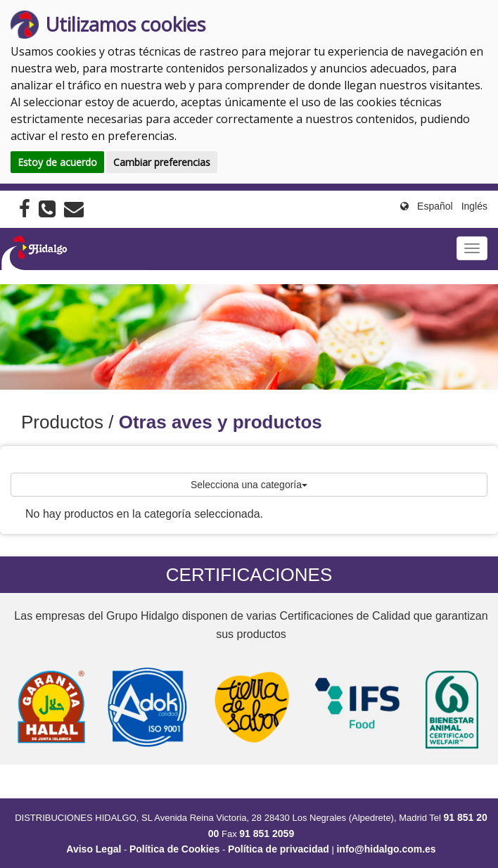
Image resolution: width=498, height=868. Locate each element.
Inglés (474, 206)
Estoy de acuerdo (57, 162)
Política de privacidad (279, 849)
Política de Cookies (174, 849)
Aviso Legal (94, 849)
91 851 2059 (267, 834)
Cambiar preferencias (162, 162)
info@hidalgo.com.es (386, 849)
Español (435, 206)
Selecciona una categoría (249, 485)
